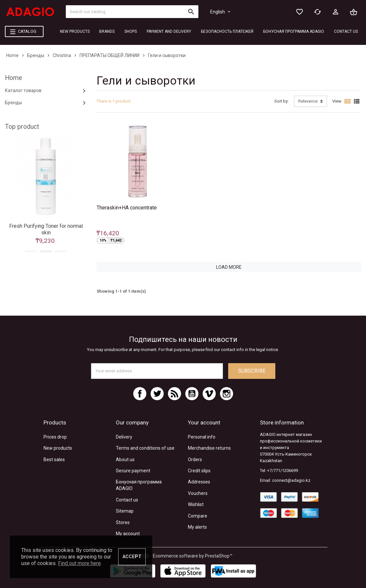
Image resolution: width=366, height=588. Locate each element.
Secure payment (133, 471)
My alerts (197, 527)
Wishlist (196, 504)
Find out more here (79, 563)
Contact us (127, 500)
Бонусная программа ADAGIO (139, 485)
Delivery (124, 437)
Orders (195, 460)
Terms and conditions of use (145, 448)
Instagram (227, 394)
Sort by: (282, 101)
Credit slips (199, 471)
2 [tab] (46, 251)
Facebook (140, 394)
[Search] (132, 12)
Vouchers (198, 493)
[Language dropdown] (221, 12)
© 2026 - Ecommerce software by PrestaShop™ (183, 556)
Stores (123, 522)
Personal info (202, 437)
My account (128, 534)
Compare (198, 516)
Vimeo (209, 394)
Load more (229, 267)
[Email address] (157, 371)
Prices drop (55, 437)
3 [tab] (61, 251)
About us (125, 460)
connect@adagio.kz (291, 480)
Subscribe (252, 371)
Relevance (308, 101)
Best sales (54, 460)
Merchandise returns (209, 448)
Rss (174, 394)
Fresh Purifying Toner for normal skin (46, 229)
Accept (132, 557)
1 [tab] (31, 251)
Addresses (199, 482)
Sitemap (125, 511)
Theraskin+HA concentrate (127, 208)
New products (58, 448)
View (337, 101)
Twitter (157, 394)
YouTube (192, 394)
